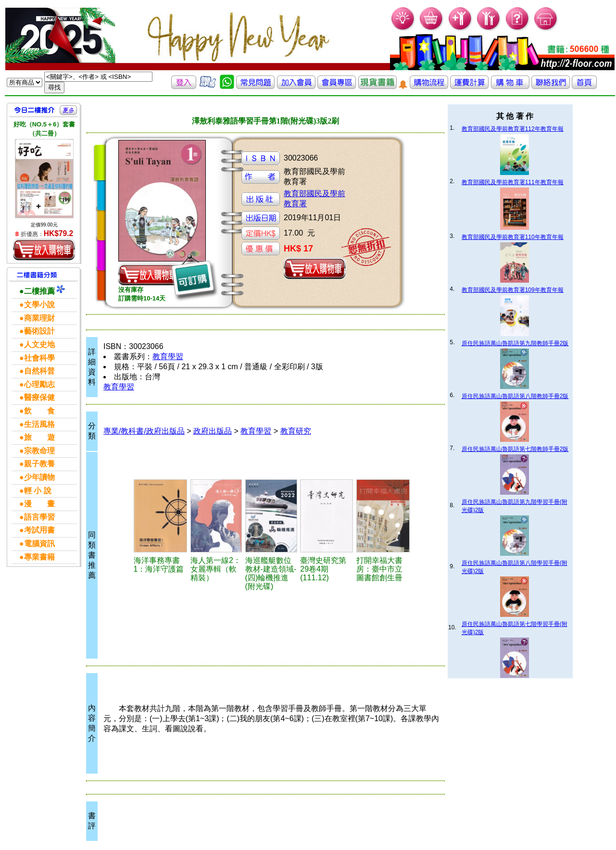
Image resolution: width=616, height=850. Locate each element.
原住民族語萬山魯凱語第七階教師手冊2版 (515, 449)
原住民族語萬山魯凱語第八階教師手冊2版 (515, 396)
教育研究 (296, 431)
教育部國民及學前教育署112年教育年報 (513, 129)
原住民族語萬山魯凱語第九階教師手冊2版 (515, 343)
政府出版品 (213, 431)
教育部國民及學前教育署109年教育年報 (513, 290)
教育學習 (168, 356)
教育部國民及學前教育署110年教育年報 (513, 237)
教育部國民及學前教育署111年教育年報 (513, 182)
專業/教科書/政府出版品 (144, 431)
